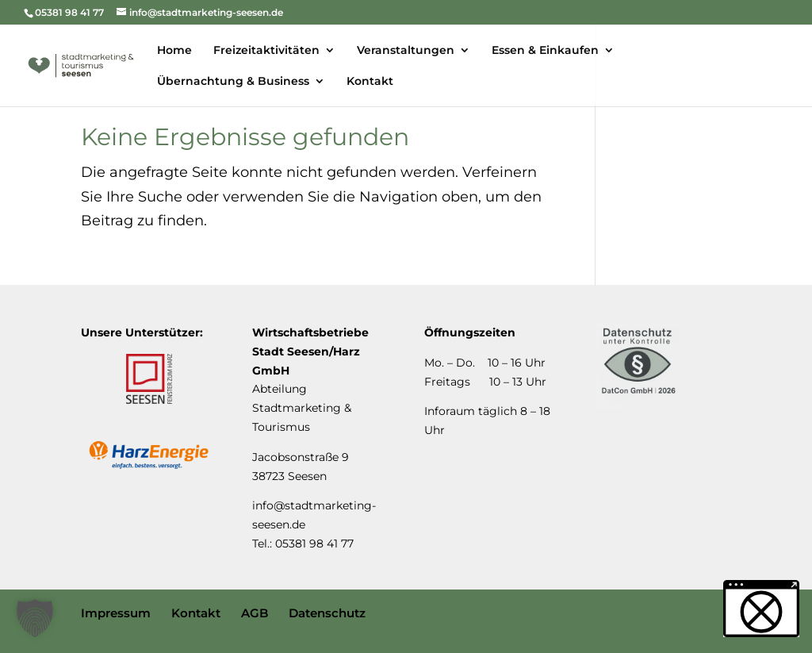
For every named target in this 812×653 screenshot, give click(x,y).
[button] (35, 618)
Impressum (116, 613)
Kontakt (196, 613)
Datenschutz (327, 613)
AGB (255, 613)
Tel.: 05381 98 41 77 (303, 544)
